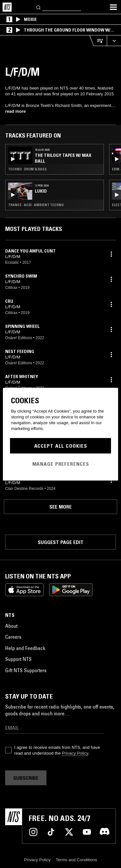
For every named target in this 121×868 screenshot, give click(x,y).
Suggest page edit (61, 542)
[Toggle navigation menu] (113, 7)
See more (60, 507)
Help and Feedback (25, 648)
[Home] (7, 7)
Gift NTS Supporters (26, 670)
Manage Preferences (61, 464)
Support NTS (18, 659)
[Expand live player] (114, 41)
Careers (13, 637)
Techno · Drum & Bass (27, 169)
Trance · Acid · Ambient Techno (36, 205)
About (11, 626)
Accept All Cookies (61, 446)
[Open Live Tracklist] (98, 41)
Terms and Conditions (76, 860)
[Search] (39, 7)
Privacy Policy (75, 753)
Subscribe (26, 778)
